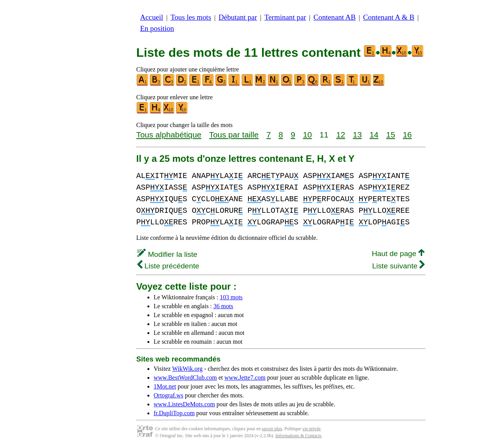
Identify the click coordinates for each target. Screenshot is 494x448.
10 (307, 135)
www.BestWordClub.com (185, 378)
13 (357, 135)
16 (407, 135)
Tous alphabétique (169, 135)
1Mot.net (165, 386)
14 (374, 135)
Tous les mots (191, 17)
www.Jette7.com (245, 378)
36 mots (223, 306)
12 (341, 135)
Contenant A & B (389, 17)
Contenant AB (334, 17)
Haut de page (398, 254)
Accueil (152, 17)
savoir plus (272, 429)
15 (391, 135)
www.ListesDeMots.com (184, 404)
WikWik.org (187, 369)
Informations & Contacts (298, 436)
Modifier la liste (167, 254)
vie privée (311, 429)
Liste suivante (398, 266)
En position (157, 28)
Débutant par (238, 17)
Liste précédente (168, 266)
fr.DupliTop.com (174, 413)
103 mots (231, 297)
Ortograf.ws (168, 395)
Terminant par (285, 17)
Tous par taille (234, 135)
